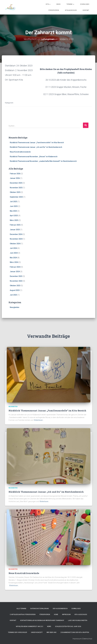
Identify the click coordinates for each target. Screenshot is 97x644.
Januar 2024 (15, 272)
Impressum (66, 615)
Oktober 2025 (15, 192)
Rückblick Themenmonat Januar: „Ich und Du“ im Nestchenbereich (36, 147)
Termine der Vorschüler (17, 632)
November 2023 (16, 281)
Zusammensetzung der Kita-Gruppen (75, 632)
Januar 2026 (15, 178)
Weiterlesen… (39, 420)
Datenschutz (87, 639)
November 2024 (16, 239)
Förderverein (54, 10)
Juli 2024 (13, 248)
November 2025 (16, 188)
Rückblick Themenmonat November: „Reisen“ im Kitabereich (34, 156)
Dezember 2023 (16, 276)
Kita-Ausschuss (71, 10)
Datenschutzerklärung (40, 608)
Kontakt (86, 10)
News (58, 4)
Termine (70, 4)
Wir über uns (52, 632)
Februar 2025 (15, 225)
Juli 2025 (13, 202)
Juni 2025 (14, 206)
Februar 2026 (15, 174)
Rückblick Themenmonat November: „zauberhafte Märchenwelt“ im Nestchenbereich (43, 161)
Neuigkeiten (15, 307)
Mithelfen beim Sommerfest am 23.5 (30, 626)
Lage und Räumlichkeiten (78, 620)
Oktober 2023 (15, 286)
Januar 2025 (15, 230)
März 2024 (14, 262)
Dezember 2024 (16, 234)
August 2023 (15, 290)
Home (56, 615)
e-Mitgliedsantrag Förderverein (23, 615)
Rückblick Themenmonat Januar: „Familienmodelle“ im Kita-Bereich (37, 143)
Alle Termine (21, 608)
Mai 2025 (13, 211)
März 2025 (14, 220)
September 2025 (16, 197)
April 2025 (14, 216)
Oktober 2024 (15, 244)
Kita (48, 4)
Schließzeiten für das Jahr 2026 (68, 626)
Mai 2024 (13, 258)
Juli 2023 (13, 295)
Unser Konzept (37, 632)
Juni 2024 (14, 253)
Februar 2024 (15, 267)
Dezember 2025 (16, 183)
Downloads (85, 4)
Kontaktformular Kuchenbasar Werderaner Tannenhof (42, 620)
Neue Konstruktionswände (20, 152)
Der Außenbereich (60, 608)
